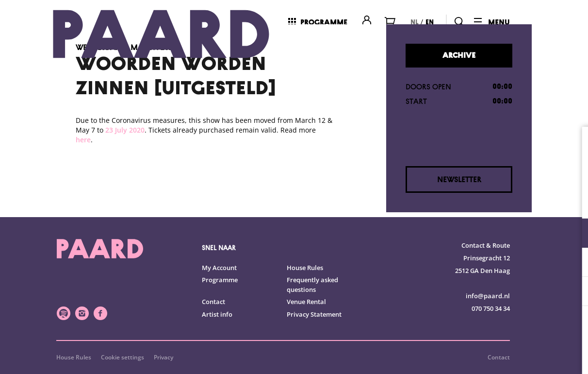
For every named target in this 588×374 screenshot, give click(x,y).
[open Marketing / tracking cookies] (572, 292)
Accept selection (506, 356)
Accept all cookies (506, 328)
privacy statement (467, 201)
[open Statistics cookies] (572, 263)
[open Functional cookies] (572, 234)
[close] (573, 144)
